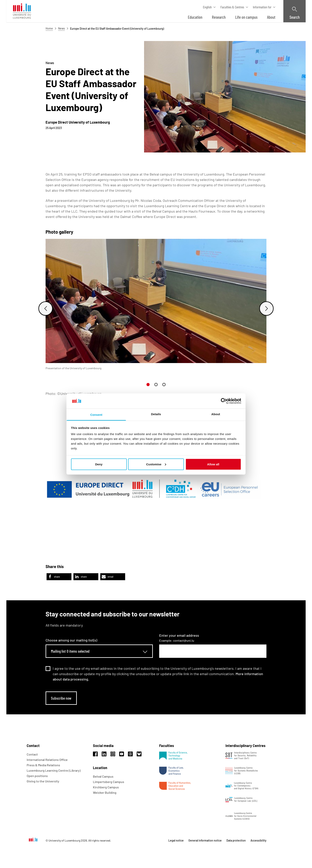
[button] (148, 385)
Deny (99, 464)
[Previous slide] (46, 309)
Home (49, 28)
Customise (156, 464)
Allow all (213, 464)
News (61, 28)
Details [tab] (156, 414)
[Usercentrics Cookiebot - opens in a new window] (224, 401)
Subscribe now (61, 698)
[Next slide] (266, 309)
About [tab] (216, 414)
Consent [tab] (96, 415)
